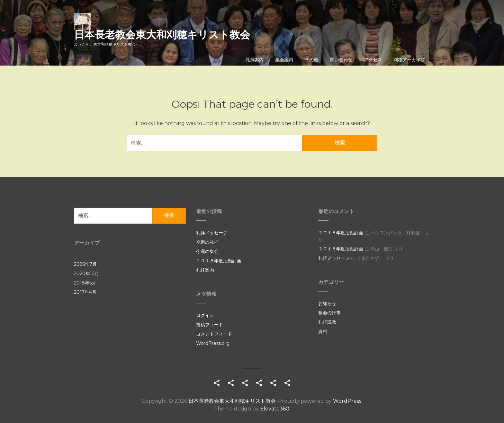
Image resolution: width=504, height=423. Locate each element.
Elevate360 (275, 409)
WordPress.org (213, 343)
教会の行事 (329, 313)
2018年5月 (85, 283)
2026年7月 (85, 264)
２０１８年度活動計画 (219, 261)
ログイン (205, 315)
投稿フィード (210, 325)
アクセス (373, 60)
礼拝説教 (327, 322)
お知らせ (327, 303)
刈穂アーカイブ (409, 60)
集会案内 (284, 60)
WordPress (347, 401)
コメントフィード (214, 334)
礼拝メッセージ (212, 233)
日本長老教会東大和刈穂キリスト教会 (162, 35)
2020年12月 (86, 274)
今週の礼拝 (207, 242)
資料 (323, 331)
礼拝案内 (255, 60)
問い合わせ (341, 60)
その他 (311, 60)
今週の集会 (207, 251)
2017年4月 (85, 292)
